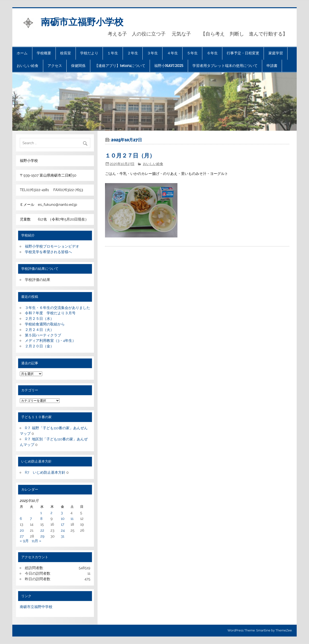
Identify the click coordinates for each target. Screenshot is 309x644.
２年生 (133, 53)
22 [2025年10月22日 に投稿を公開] (42, 530)
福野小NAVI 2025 (169, 66)
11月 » (36, 541)
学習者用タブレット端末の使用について (225, 66)
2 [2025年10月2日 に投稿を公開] (51, 513)
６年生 (212, 53)
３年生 (152, 53)
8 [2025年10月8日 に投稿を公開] (41, 519)
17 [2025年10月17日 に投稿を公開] (63, 524)
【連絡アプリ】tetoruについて (120, 66)
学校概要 (44, 53)
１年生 (113, 53)
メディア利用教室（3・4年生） (50, 341)
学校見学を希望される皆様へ (48, 252)
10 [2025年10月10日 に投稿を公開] (63, 519)
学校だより (89, 53)
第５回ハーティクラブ (43, 335)
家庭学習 (276, 53)
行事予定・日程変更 (243, 53)
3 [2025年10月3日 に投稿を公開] (62, 513)
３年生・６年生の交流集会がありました (57, 308)
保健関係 (78, 66)
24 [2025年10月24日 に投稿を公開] (63, 530)
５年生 (192, 53)
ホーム (22, 53)
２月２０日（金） (39, 346)
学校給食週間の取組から (45, 324)
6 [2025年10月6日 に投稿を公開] (21, 519)
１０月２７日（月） (130, 156)
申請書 (272, 66)
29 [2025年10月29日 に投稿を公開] (42, 536)
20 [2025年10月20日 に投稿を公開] (22, 530)
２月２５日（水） (39, 319)
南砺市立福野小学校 (82, 22)
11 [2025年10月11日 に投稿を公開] (72, 519)
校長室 (66, 53)
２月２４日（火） (39, 330)
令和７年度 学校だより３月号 (50, 313)
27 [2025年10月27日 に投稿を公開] (22, 536)
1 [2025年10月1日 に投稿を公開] (41, 513)
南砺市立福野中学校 (36, 607)
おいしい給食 (28, 66)
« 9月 (24, 541)
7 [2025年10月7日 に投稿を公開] (31, 519)
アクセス (55, 66)
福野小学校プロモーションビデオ (52, 246)
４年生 (172, 53)
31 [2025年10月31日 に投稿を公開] (63, 536)
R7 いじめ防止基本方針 (45, 472)
